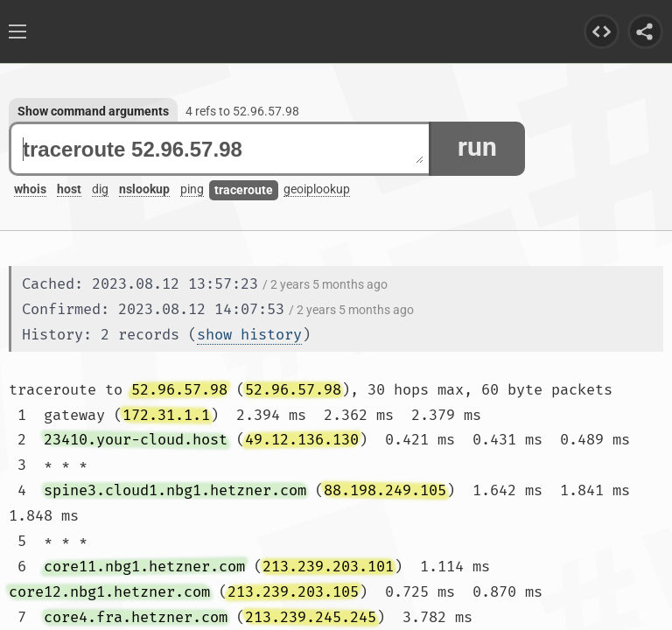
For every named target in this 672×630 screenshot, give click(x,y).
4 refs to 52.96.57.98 (242, 111)
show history (249, 335)
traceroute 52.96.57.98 (223, 149)
